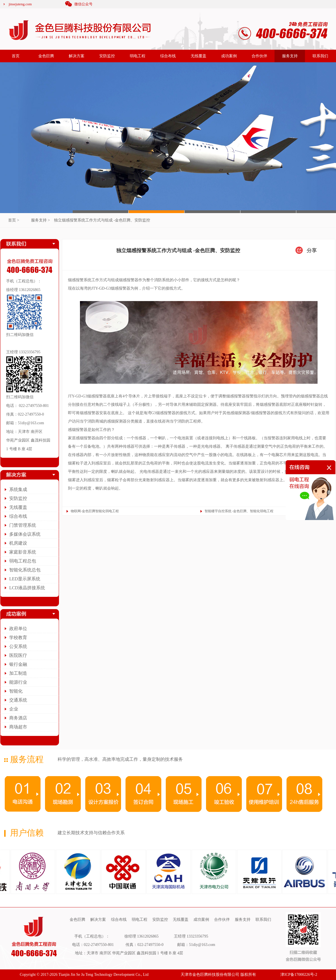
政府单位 (18, 629)
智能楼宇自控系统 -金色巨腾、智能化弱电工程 (239, 511)
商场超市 (18, 727)
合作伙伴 (259, 56)
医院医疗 (18, 655)
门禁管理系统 (23, 525)
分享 (312, 251)
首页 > (14, 220)
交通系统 (18, 700)
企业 (14, 709)
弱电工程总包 (23, 561)
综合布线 (168, 56)
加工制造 (18, 673)
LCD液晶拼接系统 (27, 588)
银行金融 (18, 664)
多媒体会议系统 (25, 534)
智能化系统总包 (25, 570)
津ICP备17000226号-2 (299, 975)
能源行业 (18, 682)
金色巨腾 (46, 56)
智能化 (16, 691)
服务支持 (290, 56)
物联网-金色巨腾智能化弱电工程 (95, 511)
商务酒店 (18, 718)
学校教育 (18, 637)
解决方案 (77, 56)
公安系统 (18, 646)
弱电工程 (138, 56)
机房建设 (18, 543)
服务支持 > (40, 220)
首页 (16, 56)
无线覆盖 (198, 56)
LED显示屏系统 (25, 579)
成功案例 (229, 56)
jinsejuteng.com (20, 4)
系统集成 (18, 489)
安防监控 (107, 56)
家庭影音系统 (23, 552)
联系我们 (320, 56)
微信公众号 (83, 4)
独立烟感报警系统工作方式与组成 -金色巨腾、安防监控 (102, 220)
